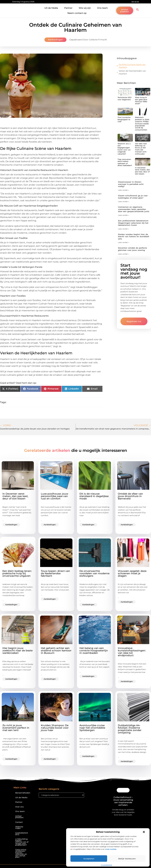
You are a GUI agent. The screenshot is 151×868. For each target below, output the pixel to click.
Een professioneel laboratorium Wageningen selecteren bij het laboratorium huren (133, 223)
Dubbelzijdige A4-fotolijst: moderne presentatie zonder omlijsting (130, 729)
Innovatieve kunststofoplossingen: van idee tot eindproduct (132, 652)
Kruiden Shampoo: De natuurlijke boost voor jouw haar (55, 728)
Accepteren (89, 859)
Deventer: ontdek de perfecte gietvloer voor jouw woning (132, 249)
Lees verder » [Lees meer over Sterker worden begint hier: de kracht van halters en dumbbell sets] (124, 242)
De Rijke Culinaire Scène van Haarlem (132, 66)
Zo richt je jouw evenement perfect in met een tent (16, 728)
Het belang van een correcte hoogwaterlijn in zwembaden (94, 651)
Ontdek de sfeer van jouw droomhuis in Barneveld (130, 496)
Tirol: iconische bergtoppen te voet (124, 119)
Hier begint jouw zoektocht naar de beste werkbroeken (17, 651)
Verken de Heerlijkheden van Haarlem (132, 72)
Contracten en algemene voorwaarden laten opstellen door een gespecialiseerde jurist (134, 209)
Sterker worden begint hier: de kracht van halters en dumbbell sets (134, 237)
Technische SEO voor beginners (124, 98)
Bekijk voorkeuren (127, 859)
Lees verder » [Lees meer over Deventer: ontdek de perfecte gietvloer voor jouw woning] (124, 254)
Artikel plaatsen (19, 817)
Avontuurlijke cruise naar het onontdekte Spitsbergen (92, 728)
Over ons (19, 807)
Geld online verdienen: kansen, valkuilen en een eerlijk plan (21, 853)
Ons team (102, 8)
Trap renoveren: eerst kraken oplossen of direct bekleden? (125, 162)
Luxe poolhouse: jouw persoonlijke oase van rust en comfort (54, 496)
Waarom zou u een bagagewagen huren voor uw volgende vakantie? (124, 149)
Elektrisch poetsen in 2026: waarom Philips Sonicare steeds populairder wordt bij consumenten (142, 124)
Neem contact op (77, 13)
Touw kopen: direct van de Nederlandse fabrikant (55, 573)
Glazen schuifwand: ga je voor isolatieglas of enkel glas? (133, 197)
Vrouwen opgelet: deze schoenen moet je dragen (132, 573)
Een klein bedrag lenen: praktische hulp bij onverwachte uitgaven (17, 573)
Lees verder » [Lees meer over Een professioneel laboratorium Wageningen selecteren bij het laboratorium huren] (124, 229)
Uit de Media (51, 8)
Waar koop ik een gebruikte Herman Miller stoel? (141, 100)
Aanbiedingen (55, 40)
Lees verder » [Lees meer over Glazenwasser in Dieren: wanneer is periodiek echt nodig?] (124, 190)
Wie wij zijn (85, 8)
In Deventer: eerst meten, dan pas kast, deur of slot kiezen (142, 171)
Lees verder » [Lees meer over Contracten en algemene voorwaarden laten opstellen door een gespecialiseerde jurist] (124, 215)
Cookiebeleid (106, 865)
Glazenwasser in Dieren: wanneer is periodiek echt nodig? (131, 184)
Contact (19, 822)
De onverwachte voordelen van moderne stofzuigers (94, 573)
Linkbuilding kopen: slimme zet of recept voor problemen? (22, 842)
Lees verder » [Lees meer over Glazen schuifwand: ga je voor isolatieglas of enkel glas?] (124, 201)
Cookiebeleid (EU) (21, 834)
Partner (68, 8)
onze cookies (111, 849)
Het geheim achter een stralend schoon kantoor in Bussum (56, 651)
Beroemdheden (23, 793)
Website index (19, 828)
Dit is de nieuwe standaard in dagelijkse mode (94, 496)
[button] (144, 832)
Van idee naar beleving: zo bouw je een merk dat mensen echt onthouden (141, 149)
